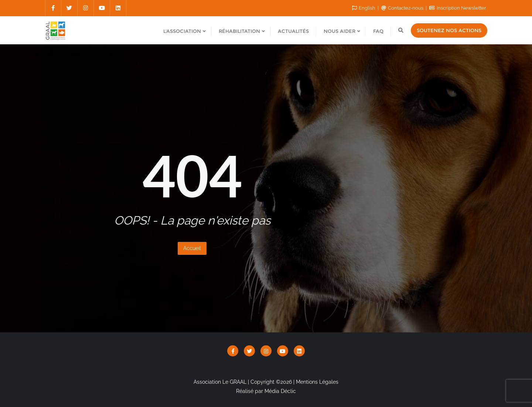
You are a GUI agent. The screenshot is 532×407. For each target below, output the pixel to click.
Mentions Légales (317, 382)
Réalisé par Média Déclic (266, 391)
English (364, 8)
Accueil (192, 248)
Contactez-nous (403, 8)
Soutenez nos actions (449, 30)
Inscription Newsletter (458, 8)
